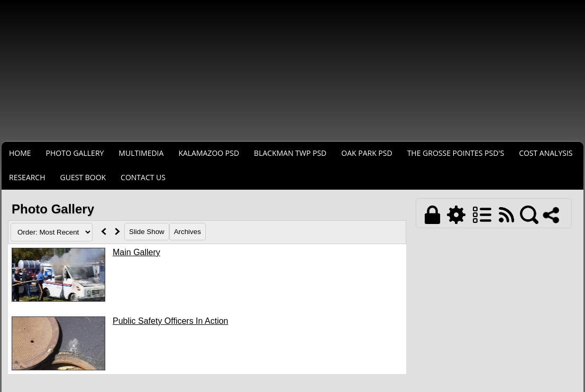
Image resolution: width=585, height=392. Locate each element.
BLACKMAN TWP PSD (290, 153)
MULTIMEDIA (141, 153)
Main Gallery (136, 252)
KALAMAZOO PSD (209, 153)
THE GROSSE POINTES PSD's (456, 153)
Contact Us (143, 177)
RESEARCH (27, 177)
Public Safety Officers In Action (170, 321)
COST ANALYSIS (546, 153)
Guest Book (83, 177)
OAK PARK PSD (367, 153)
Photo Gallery (75, 153)
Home (20, 153)
